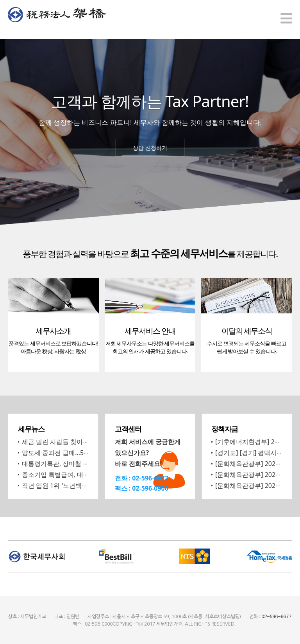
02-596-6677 (150, 478)
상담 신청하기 (150, 148)
